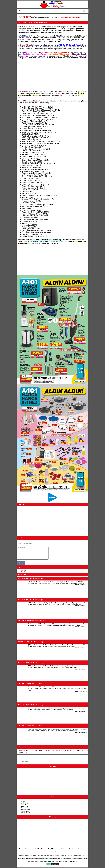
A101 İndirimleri (51, 751)
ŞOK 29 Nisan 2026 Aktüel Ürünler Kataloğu (31, 642)
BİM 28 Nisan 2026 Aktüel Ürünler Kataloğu (31, 663)
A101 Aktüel (21, 751)
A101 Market (42, 751)
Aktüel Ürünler (60, 751)
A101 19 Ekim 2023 (23, 752)
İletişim (23, 802)
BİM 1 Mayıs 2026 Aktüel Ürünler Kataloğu (31, 600)
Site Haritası (56, 858)
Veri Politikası (25, 803)
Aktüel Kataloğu (73, 861)
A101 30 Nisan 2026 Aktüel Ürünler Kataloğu (45, 18)
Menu (21, 11)
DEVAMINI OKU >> (81, 585)
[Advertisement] (52, 75)
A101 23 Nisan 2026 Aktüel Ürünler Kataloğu (31, 726)
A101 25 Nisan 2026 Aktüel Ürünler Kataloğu (31, 684)
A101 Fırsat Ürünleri (82, 751)
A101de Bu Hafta (70, 751)
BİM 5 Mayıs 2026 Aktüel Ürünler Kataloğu (31, 579)
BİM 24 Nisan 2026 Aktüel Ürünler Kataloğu (31, 705)
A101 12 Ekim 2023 (31, 751)
